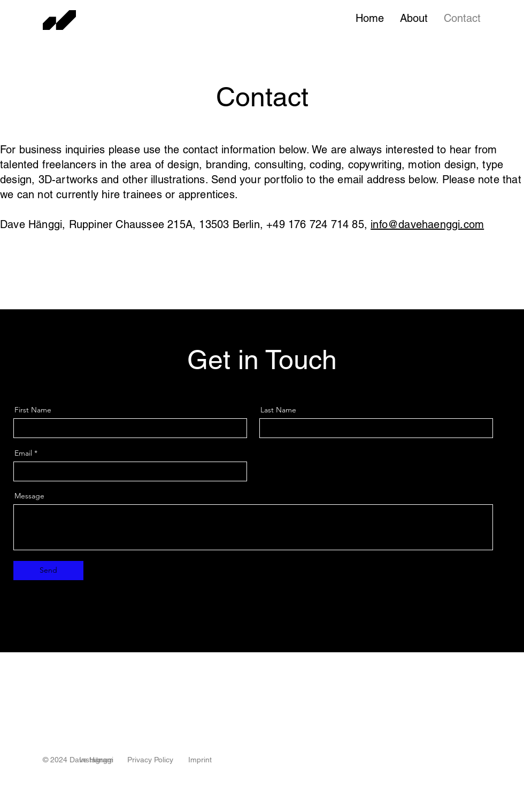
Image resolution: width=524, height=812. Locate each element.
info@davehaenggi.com (427, 224)
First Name (33, 410)
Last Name (278, 410)
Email (23, 453)
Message (29, 496)
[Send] (48, 571)
